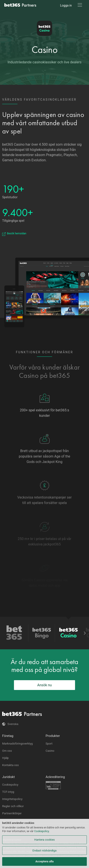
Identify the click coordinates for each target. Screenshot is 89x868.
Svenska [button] (13, 724)
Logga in (66, 5)
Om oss (7, 751)
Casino (45, 50)
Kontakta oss (10, 765)
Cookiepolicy (10, 785)
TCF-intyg (8, 792)
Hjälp (5, 758)
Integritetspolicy (12, 799)
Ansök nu (44, 685)
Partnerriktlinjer (12, 813)
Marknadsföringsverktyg (17, 744)
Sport (49, 744)
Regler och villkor (13, 806)
